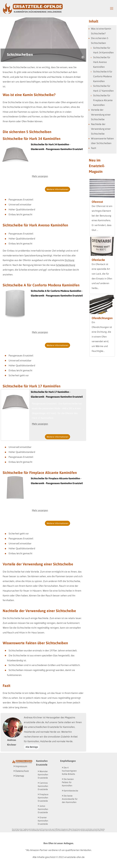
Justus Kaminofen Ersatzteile (43, 809)
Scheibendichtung (66, 265)
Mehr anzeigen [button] (40, 176)
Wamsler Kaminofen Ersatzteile (43, 775)
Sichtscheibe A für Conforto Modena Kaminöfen (103, 76)
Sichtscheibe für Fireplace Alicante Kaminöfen (103, 100)
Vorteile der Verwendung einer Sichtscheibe (101, 115)
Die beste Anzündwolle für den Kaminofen (70, 799)
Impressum (20, 766)
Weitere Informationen (57, 189)
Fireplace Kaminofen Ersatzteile (43, 798)
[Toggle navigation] (112, 8)
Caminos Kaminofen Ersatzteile (43, 786)
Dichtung (69, 260)
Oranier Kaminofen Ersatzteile (43, 821)
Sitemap (19, 776)
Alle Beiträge (32, 747)
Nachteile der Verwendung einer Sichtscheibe (101, 129)
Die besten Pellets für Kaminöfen (68, 782)
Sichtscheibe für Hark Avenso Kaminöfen (102, 62)
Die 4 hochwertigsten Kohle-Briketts (69, 771)
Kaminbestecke (70, 791)
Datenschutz (21, 771)
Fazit (94, 148)
